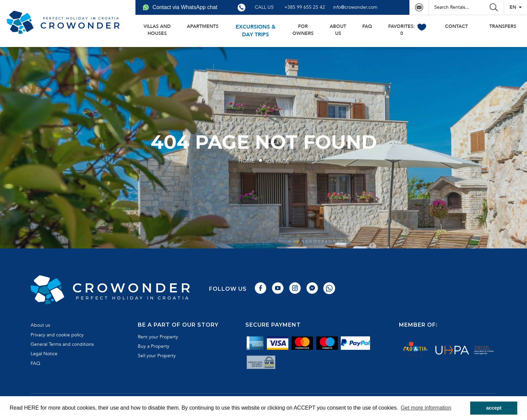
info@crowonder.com (355, 7)
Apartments (203, 26)
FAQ (367, 26)
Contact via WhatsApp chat (180, 7)
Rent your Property (158, 337)
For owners (303, 30)
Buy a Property (154, 346)
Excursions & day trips (256, 31)
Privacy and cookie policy (57, 335)
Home (246, 161)
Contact (456, 26)
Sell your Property (157, 356)
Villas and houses (157, 30)
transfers (503, 26)
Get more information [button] (426, 408)
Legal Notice (44, 354)
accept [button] (494, 408)
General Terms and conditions (62, 344)
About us (338, 30)
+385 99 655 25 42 (305, 7)
